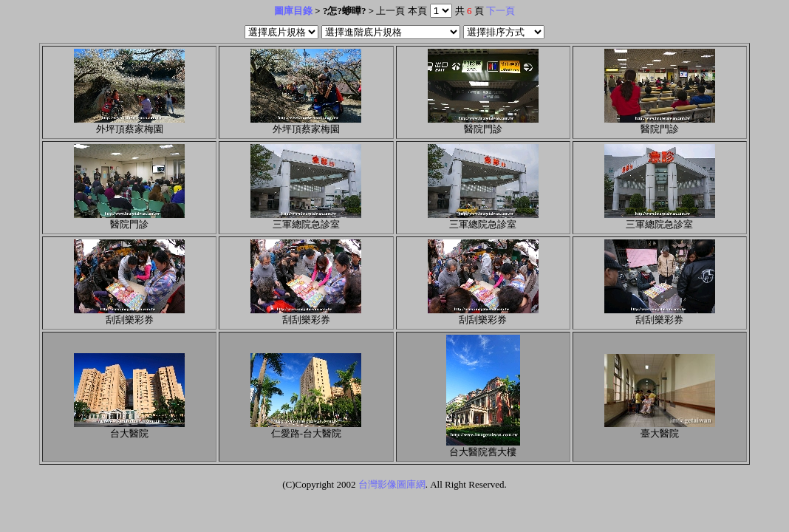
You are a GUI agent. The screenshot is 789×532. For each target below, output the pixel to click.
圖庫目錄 (293, 11)
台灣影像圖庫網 (392, 484)
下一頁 (501, 11)
